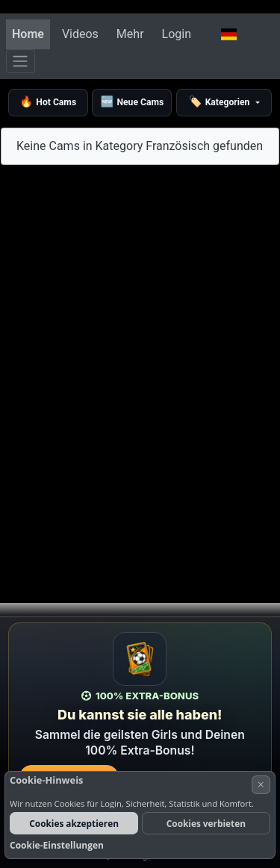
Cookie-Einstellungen (57, 845)
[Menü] (21, 61)
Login (177, 34)
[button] (229, 34)
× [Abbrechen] (261, 784)
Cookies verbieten (206, 823)
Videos (80, 34)
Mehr (130, 34)
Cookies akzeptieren (74, 823)
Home (28, 34)
